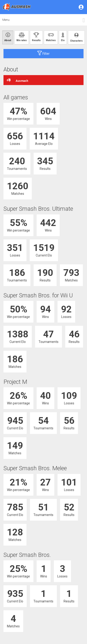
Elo (63, 37)
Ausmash (17, 80)
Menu (6, 20)
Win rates (22, 37)
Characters (76, 37)
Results (36, 37)
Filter (43, 53)
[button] (81, 7)
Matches (51, 37)
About (8, 37)
